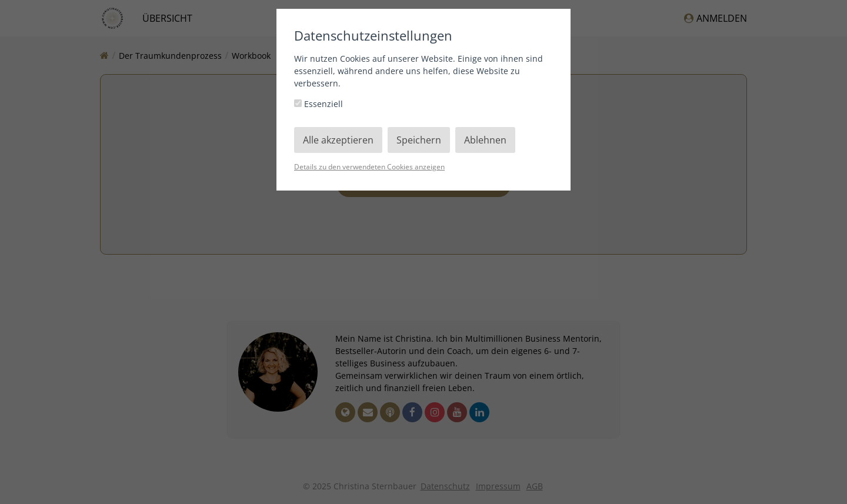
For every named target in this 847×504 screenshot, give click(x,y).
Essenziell (319, 104)
